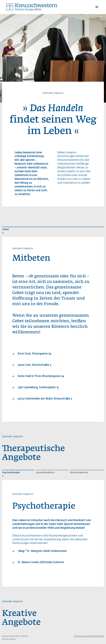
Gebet (5, 229)
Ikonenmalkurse (79, 473)
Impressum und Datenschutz (89, 636)
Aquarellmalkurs (45, 473)
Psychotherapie (11, 473)
